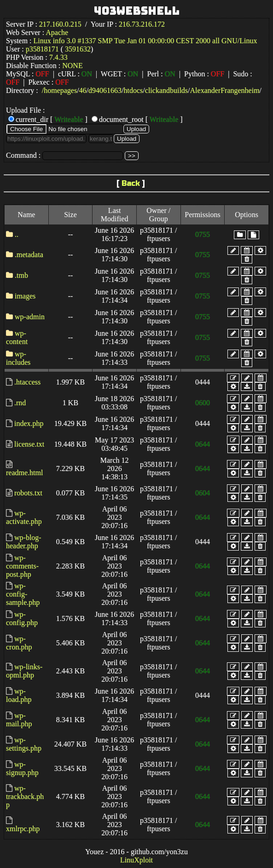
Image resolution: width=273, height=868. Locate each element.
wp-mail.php (19, 720)
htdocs (134, 90)
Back (131, 183)
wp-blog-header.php (24, 542)
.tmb (21, 275)
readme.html (24, 473)
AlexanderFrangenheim (225, 90)
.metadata (29, 255)
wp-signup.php (22, 768)
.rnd (20, 403)
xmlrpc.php (23, 829)
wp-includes (18, 358)
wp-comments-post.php (22, 566)
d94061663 (105, 90)
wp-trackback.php (25, 796)
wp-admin (30, 317)
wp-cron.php (19, 643)
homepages (60, 90)
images (25, 296)
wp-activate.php (24, 517)
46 (83, 90)
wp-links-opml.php (24, 671)
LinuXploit (136, 860)
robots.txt (28, 493)
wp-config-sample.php (23, 594)
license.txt (29, 444)
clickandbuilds (166, 90)
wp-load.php (19, 695)
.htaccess (27, 382)
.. (17, 234)
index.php (29, 423)
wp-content (17, 337)
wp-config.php (22, 618)
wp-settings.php (24, 744)
